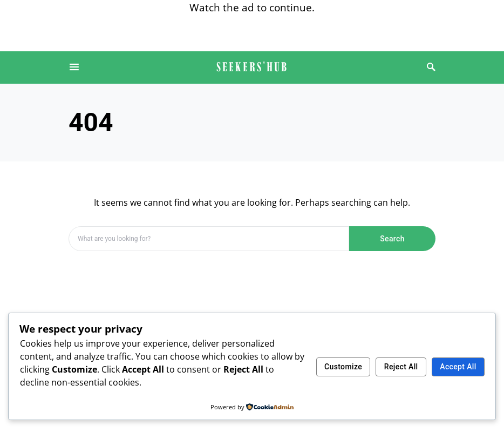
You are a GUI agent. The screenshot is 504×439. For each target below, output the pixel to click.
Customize (343, 367)
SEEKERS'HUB (252, 67)
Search (392, 239)
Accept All (458, 367)
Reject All (401, 367)
